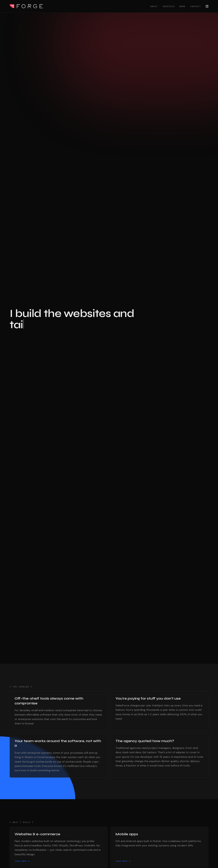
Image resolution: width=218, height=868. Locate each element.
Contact (196, 6)
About (154, 6)
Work (183, 6)
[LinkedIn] (207, 6)
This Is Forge (26, 6)
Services (169, 6)
